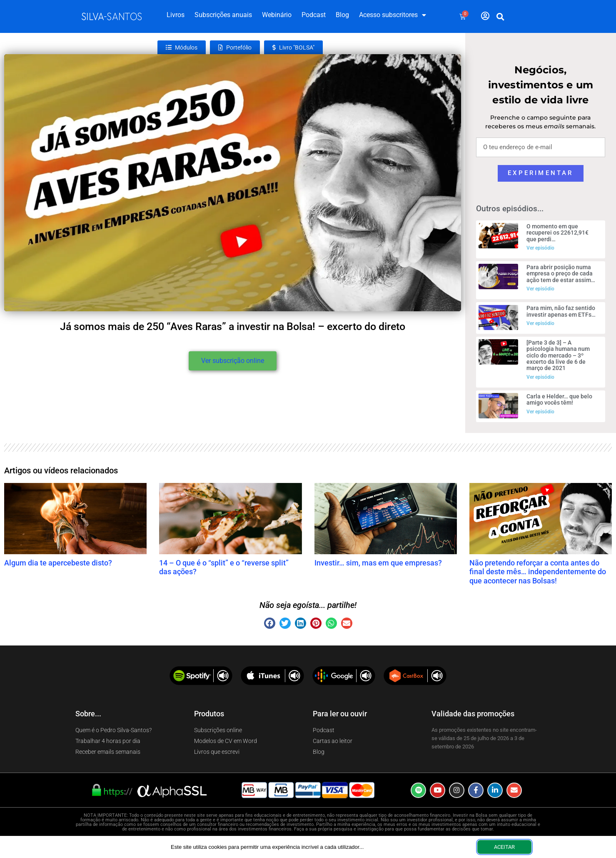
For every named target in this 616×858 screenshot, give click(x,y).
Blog (342, 15)
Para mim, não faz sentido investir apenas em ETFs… (561, 311)
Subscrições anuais (223, 15)
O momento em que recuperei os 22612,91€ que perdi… (557, 233)
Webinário (277, 15)
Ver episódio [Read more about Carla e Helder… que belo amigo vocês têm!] (540, 412)
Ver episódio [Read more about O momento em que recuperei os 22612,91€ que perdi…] (540, 248)
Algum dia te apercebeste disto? (58, 563)
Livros (176, 15)
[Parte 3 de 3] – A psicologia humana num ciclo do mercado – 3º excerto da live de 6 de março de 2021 (558, 355)
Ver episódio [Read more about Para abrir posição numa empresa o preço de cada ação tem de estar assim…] (540, 289)
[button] (500, 17)
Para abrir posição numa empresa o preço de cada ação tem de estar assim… (561, 274)
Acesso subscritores (393, 15)
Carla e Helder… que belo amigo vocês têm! (559, 399)
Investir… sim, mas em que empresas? (378, 563)
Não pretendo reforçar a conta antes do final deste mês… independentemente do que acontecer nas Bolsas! (538, 572)
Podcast (314, 15)
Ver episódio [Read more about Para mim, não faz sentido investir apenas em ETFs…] (540, 323)
